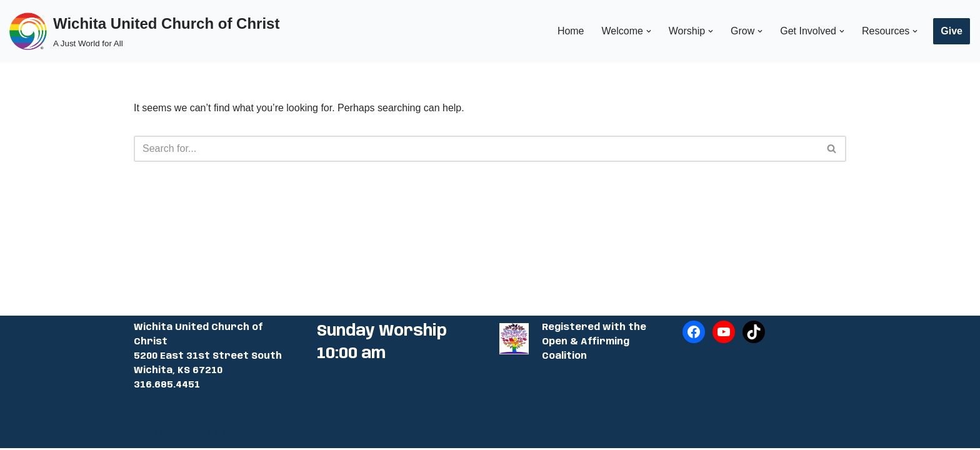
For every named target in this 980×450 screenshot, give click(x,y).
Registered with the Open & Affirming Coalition (594, 344)
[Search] (476, 149)
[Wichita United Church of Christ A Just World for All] (144, 31)
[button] (648, 31)
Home (570, 31)
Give (952, 31)
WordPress (245, 434)
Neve (145, 434)
